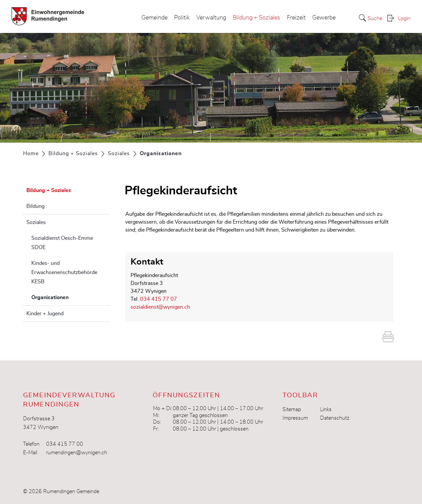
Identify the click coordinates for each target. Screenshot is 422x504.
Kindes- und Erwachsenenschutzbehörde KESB (64, 272)
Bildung (35, 206)
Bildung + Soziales (256, 18)
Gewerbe (324, 18)
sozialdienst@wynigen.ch (160, 307)
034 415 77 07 (159, 299)
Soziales (36, 222)
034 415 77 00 (65, 444)
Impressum (295, 418)
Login (404, 18)
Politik (182, 18)
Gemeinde (154, 18)
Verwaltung (211, 18)
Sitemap (292, 409)
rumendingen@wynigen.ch (77, 453)
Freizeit (296, 18)
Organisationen (66, 296)
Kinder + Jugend (45, 314)
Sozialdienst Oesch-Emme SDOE (62, 243)
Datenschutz (335, 418)
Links (326, 409)
